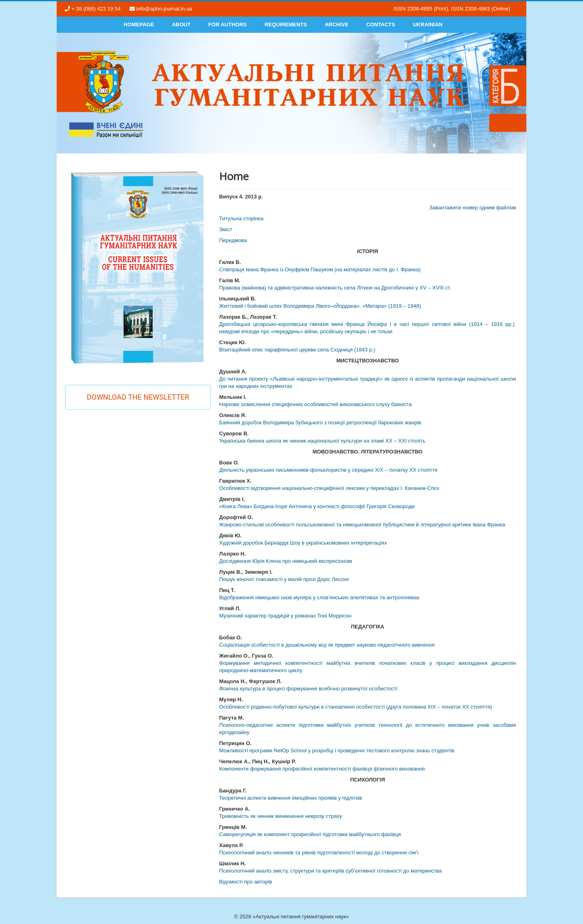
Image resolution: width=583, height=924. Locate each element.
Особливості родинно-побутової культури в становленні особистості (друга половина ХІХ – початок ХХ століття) (355, 707)
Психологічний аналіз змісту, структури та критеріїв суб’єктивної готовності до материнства (330, 871)
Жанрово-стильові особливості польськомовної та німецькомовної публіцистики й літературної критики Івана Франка (362, 525)
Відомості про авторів (246, 882)
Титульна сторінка (241, 218)
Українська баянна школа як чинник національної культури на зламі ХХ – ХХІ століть (322, 441)
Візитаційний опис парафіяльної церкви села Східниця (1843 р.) (297, 350)
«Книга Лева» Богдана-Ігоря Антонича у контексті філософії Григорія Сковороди (317, 506)
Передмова (233, 240)
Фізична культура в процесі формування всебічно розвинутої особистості (308, 689)
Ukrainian (428, 24)
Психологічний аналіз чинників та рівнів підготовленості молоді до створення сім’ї (319, 853)
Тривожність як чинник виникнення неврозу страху (281, 816)
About (181, 24)
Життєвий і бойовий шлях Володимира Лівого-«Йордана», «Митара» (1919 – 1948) (320, 306)
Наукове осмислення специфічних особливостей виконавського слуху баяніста (315, 404)
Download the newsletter (138, 397)
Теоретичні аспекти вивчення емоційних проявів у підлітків (290, 798)
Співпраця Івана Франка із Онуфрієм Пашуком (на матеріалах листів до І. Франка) (320, 269)
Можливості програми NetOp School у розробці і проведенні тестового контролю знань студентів (337, 750)
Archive (337, 24)
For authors (228, 24)
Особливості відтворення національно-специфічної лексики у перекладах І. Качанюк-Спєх (329, 488)
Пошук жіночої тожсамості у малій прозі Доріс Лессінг (284, 579)
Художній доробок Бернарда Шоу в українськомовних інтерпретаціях (303, 543)
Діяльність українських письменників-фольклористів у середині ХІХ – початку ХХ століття (328, 470)
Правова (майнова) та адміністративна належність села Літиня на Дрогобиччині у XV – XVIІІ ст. (335, 288)
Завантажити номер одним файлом (472, 208)
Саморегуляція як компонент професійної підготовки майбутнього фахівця (310, 834)
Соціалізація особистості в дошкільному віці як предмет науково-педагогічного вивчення (327, 645)
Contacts (381, 24)
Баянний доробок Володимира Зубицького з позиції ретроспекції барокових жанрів (320, 423)
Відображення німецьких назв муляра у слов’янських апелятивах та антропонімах (319, 597)
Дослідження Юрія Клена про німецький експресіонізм (285, 561)
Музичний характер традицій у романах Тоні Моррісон (285, 616)
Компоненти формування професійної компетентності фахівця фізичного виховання (322, 769)
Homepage (139, 24)
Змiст (226, 229)
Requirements (286, 24)
